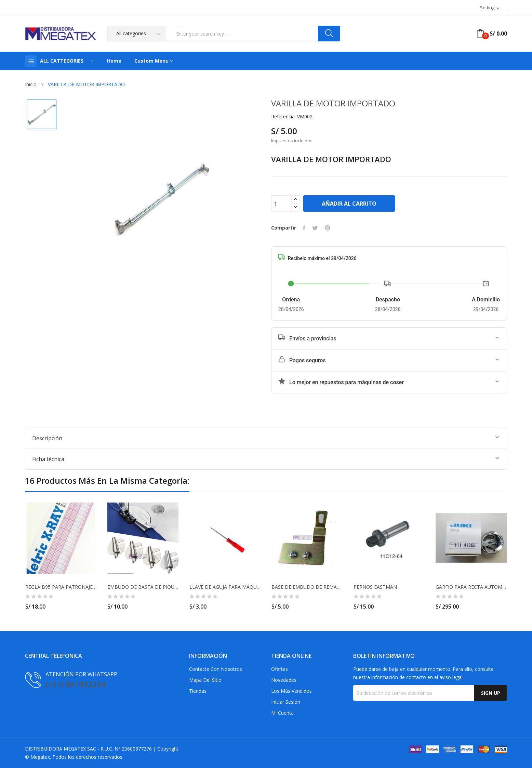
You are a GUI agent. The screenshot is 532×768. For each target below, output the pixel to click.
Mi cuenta (282, 713)
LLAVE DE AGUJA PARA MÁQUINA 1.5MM (225, 587)
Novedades (284, 680)
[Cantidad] (281, 204)
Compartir (304, 228)
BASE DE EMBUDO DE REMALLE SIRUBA (307, 587)
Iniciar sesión (286, 702)
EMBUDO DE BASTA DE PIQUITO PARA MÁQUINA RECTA (143, 587)
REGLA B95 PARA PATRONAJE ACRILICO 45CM (61, 587)
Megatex (40, 757)
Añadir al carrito (349, 204)
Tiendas (198, 691)
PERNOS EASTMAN (375, 587)
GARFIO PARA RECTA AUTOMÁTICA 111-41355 (471, 587)
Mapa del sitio (205, 680)
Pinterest (328, 228)
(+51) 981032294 (76, 684)
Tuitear (315, 228)
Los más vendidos (291, 691)
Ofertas (280, 669)
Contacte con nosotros (216, 669)
